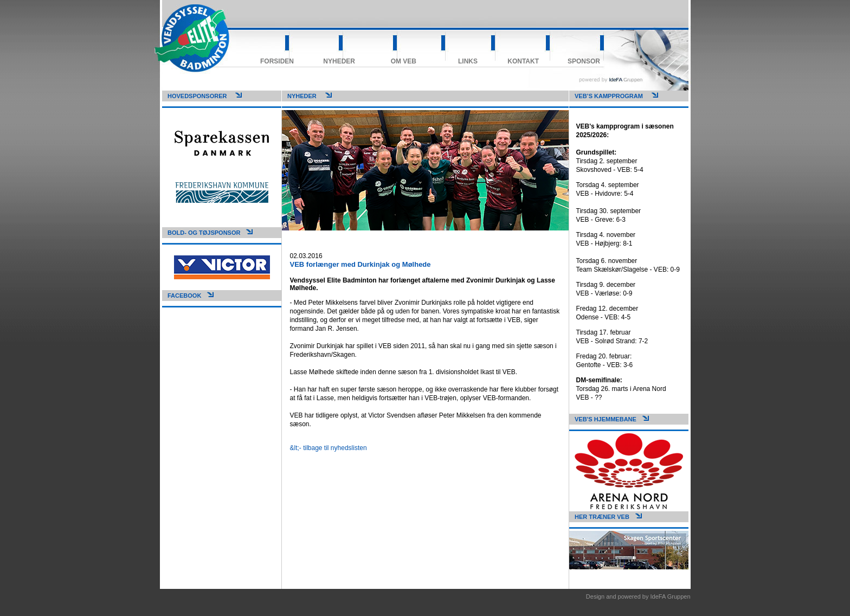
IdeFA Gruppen (671, 596)
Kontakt (523, 61)
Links (468, 61)
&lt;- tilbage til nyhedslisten (329, 448)
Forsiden (277, 61)
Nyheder (339, 61)
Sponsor (584, 61)
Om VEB (404, 61)
